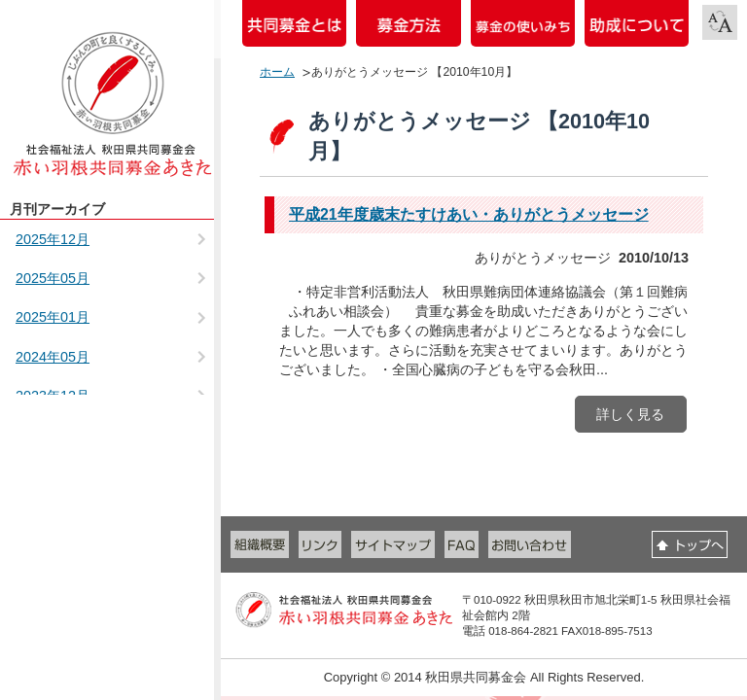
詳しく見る (630, 414)
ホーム (277, 72)
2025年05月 (53, 278)
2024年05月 (53, 357)
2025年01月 (53, 317)
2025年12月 (53, 239)
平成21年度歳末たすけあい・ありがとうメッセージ (469, 214)
